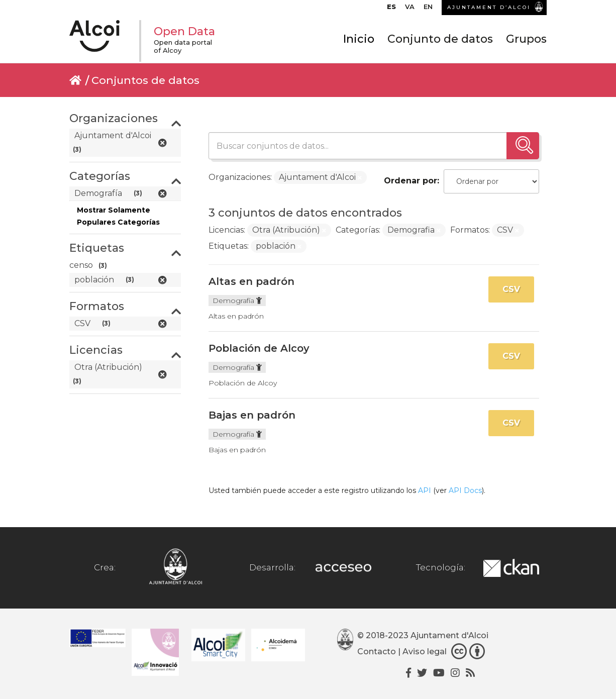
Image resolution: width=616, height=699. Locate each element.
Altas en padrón (251, 281)
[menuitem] (391, 9)
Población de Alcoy (259, 348)
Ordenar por (410, 181)
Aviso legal (425, 652)
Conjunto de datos (440, 39)
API (425, 490)
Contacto (377, 652)
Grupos (526, 39)
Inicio (359, 39)
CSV (511, 289)
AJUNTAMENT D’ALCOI (489, 7)
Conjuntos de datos (145, 80)
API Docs (465, 490)
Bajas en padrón (252, 415)
